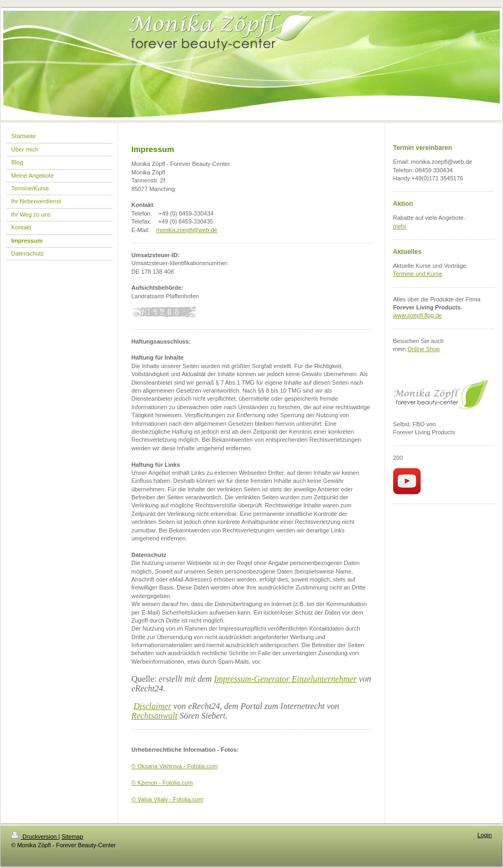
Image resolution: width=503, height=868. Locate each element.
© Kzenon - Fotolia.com (162, 783)
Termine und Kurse (418, 274)
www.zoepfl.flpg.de (418, 315)
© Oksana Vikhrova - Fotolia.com (174, 766)
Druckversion (35, 837)
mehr (400, 226)
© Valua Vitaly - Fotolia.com (167, 799)
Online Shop (424, 349)
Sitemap (72, 837)
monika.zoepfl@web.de (187, 230)
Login (485, 835)
